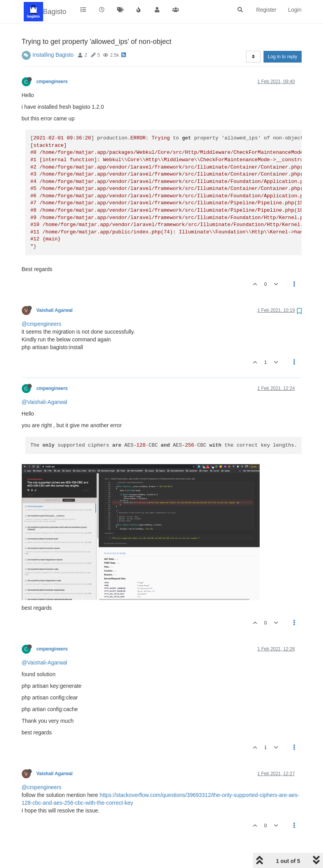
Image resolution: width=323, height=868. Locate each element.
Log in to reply (282, 57)
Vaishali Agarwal (55, 310)
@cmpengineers (42, 324)
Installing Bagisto (53, 55)
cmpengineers (52, 82)
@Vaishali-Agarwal (45, 402)
